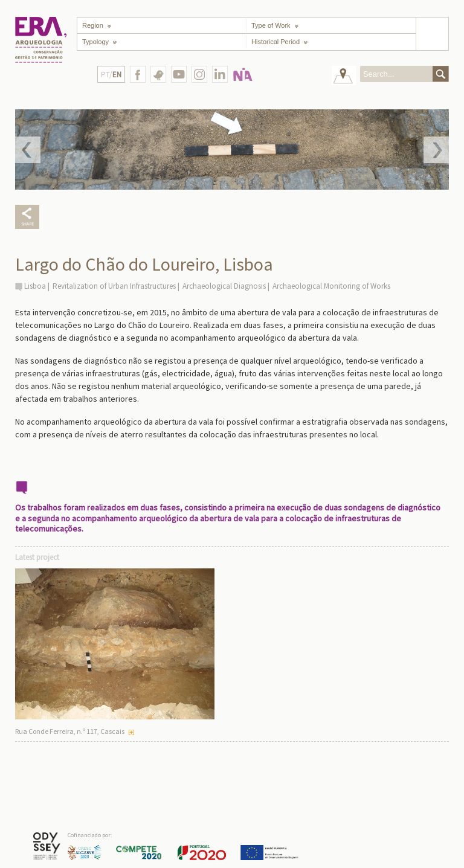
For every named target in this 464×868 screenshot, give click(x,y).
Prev (28, 150)
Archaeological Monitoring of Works (331, 286)
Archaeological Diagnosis (224, 286)
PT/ (111, 75)
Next (436, 150)
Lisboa (35, 286)
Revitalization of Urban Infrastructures (114, 286)
